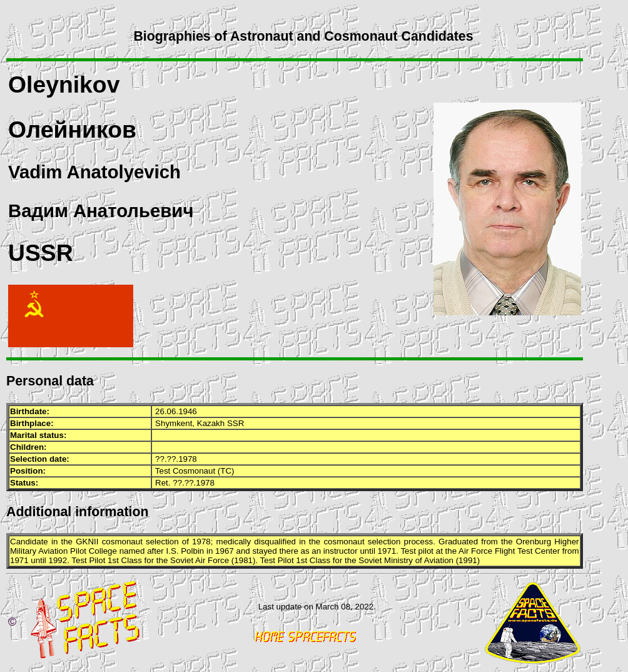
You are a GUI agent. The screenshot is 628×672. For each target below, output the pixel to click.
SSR (235, 423)
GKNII (87, 542)
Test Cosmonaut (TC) (195, 471)
